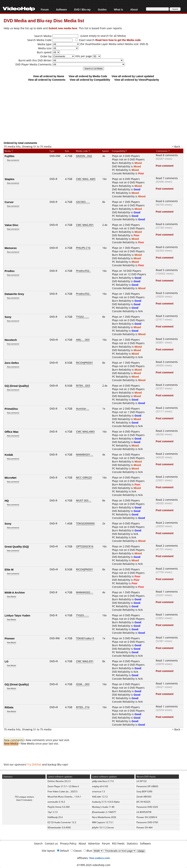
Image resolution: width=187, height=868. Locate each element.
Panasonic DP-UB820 (147, 786)
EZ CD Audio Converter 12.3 (62, 822)
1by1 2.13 (53, 812)
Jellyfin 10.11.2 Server (103, 827)
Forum (45, 9)
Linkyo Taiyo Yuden (17, 615)
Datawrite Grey (14, 294)
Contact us (51, 843)
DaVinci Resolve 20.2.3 (59, 781)
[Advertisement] (95, 111)
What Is (118, 9)
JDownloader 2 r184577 (104, 812)
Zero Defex (12, 363)
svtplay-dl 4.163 (100, 786)
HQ (7, 501)
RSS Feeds (118, 843)
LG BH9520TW (144, 812)
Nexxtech (11, 340)
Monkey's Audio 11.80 (103, 807)
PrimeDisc (11, 409)
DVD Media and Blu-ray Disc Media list (44, 20)
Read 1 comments (167, 592)
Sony (8, 317)
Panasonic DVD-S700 (147, 822)
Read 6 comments (167, 201)
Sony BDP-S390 (144, 791)
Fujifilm (9, 156)
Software (61, 9)
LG (7, 661)
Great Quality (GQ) (17, 546)
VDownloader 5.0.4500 (59, 827)
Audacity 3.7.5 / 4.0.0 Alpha (106, 802)
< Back (176, 147)
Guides (102, 9)
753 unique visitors (24, 797)
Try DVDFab (34, 764)
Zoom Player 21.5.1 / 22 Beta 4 (63, 786)
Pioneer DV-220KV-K (147, 817)
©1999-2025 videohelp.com (94, 865)
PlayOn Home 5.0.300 (59, 807)
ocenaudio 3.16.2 (56, 802)
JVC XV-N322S (143, 802)
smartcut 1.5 (98, 791)
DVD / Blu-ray (82, 9)
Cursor (9, 202)
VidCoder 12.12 (100, 797)
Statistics (132, 843)
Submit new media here (63, 28)
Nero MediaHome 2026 (104, 817)
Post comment (165, 166)
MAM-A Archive (15, 592)
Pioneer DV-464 (144, 827)
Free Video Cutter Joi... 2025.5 (63, 791)
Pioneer (10, 638)
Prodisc (10, 271)
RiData (9, 707)
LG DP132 (142, 781)
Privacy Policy (68, 843)
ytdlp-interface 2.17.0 (103, 781)
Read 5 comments (167, 270)
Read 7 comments (167, 178)
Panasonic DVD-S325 (147, 807)
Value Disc (11, 225)
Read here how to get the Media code (118, 40)
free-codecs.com (99, 858)
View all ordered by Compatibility (90, 80)
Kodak (9, 455)
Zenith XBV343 (144, 797)
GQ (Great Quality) (17, 386)
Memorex (11, 248)
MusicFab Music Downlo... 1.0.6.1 (64, 797)
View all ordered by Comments (47, 80)
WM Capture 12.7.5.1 (103, 822)
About (134, 9)
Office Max (12, 432)
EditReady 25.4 (55, 817)
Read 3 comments (167, 293)
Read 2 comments (167, 408)
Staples (9, 179)
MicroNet (10, 478)
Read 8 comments (167, 155)
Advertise (94, 843)
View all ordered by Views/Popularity (137, 80)
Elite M (9, 569)
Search (38, 843)
